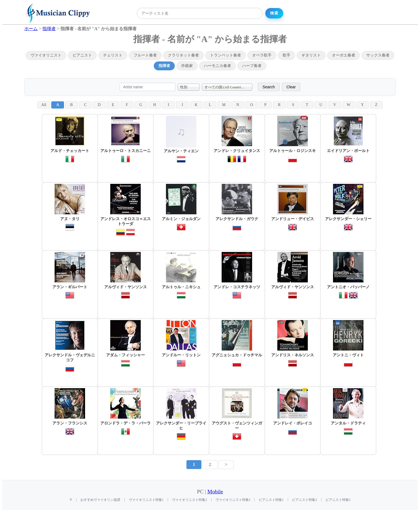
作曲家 (187, 66)
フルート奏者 (145, 55)
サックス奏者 (378, 55)
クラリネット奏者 (183, 55)
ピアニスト (82, 55)
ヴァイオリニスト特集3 (233, 500)
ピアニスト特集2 (304, 500)
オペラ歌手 (262, 55)
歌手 (286, 55)
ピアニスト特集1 (271, 500)
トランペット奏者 (226, 55)
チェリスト (113, 55)
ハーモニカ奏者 (217, 66)
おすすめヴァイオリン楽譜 (100, 500)
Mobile (215, 492)
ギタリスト (311, 55)
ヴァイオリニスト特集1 (146, 500)
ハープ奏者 (252, 66)
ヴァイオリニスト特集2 (189, 500)
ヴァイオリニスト (46, 55)
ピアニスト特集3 (338, 500)
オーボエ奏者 (344, 55)
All (44, 105)
